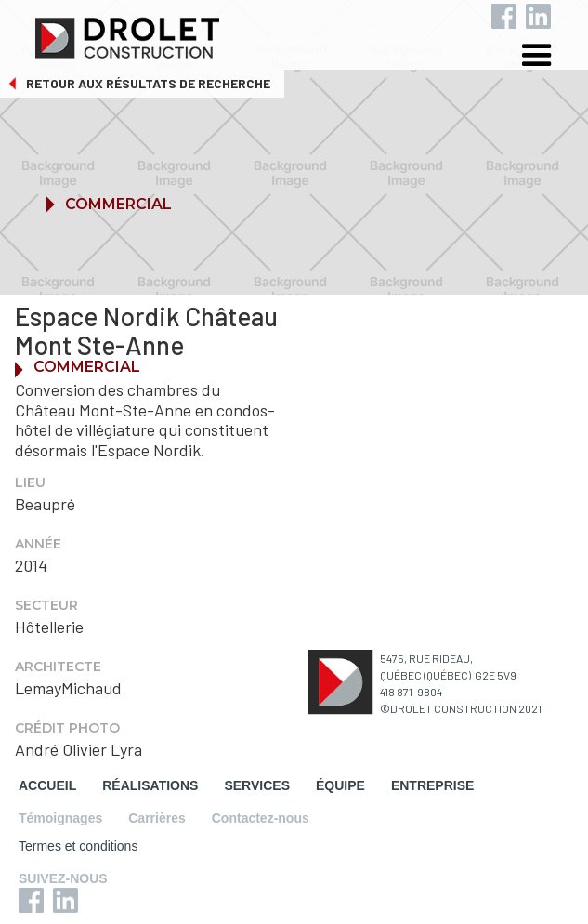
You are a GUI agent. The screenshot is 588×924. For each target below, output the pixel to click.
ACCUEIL (47, 785)
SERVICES (257, 785)
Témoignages (60, 818)
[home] (306, 34)
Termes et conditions (78, 846)
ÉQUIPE (340, 785)
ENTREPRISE (432, 785)
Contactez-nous (261, 818)
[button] (551, 58)
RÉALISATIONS (150, 785)
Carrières (157, 818)
